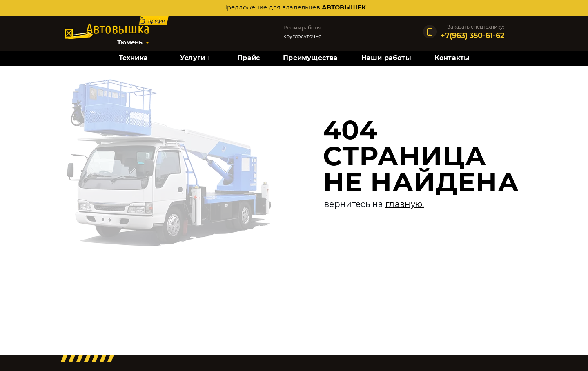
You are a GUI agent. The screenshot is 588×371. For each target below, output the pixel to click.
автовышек (344, 7)
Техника (133, 58)
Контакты (452, 58)
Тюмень (130, 42)
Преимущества (310, 58)
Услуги (193, 58)
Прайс (248, 58)
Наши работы (386, 58)
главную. (405, 204)
